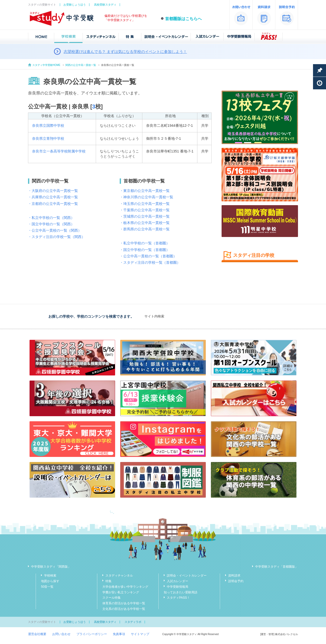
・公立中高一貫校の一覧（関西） (55, 230)
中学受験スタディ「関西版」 (51, 567)
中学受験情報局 (178, 587)
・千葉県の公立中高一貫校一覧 (145, 210)
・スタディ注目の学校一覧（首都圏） (150, 262)
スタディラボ (133, 622)
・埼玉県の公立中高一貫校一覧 (145, 204)
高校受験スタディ (105, 5)
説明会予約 (236, 581)
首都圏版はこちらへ (183, 19)
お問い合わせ (61, 634)
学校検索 (50, 576)
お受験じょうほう (75, 5)
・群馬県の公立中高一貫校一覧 (145, 229)
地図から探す (50, 581)
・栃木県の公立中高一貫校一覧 (145, 223)
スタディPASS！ (178, 598)
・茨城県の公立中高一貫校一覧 (145, 216)
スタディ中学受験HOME (46, 65)
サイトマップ (140, 634)
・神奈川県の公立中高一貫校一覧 (146, 197)
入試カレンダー (178, 581)
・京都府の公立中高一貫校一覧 (53, 204)
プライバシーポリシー (92, 634)
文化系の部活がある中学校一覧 (124, 609)
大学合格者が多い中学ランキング (125, 587)
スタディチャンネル (119, 576)
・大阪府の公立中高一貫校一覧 (53, 191)
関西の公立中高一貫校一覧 (81, 65)
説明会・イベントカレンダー (187, 576)
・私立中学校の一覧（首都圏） (145, 243)
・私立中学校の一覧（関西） (51, 218)
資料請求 (234, 576)
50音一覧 (47, 587)
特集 (108, 581)
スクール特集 (112, 598)
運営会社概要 (37, 634)
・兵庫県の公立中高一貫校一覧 (53, 197)
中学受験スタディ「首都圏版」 (277, 567)
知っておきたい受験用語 (181, 592)
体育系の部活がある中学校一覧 (124, 603)
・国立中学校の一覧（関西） (51, 224)
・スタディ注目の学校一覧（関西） (57, 237)
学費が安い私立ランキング (121, 592)
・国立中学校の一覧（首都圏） (145, 250)
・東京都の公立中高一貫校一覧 (145, 191)
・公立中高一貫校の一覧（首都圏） (148, 256)
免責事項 (119, 634)
